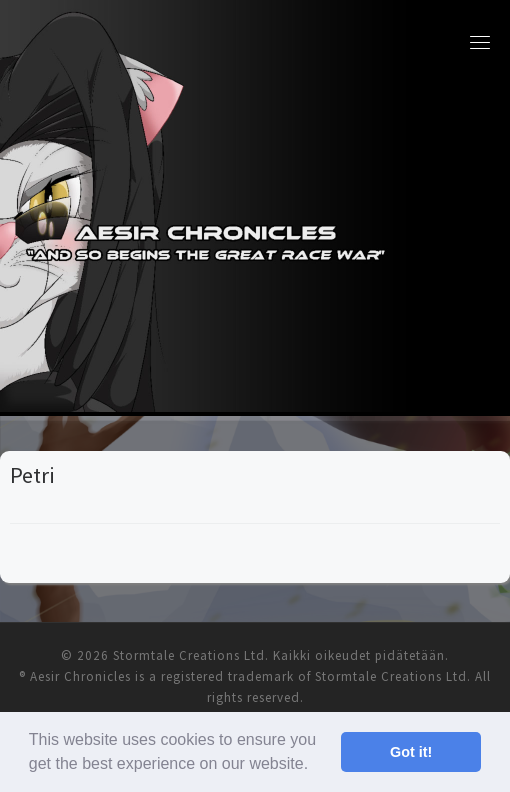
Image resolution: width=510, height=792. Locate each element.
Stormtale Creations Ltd (189, 655)
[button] (316, 766)
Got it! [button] (411, 752)
